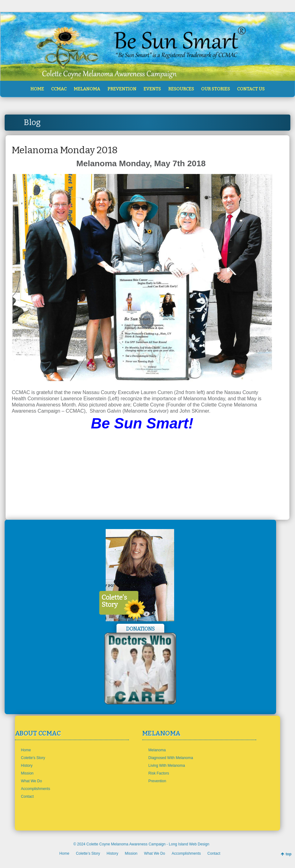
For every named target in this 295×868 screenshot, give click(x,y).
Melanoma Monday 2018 (65, 150)
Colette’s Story (33, 758)
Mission (27, 773)
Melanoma (157, 750)
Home (26, 750)
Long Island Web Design (189, 844)
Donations (140, 629)
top (289, 854)
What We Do (32, 781)
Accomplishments (36, 789)
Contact (27, 796)
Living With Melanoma (167, 766)
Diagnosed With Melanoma (171, 758)
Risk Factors (159, 773)
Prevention (157, 781)
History (27, 766)
